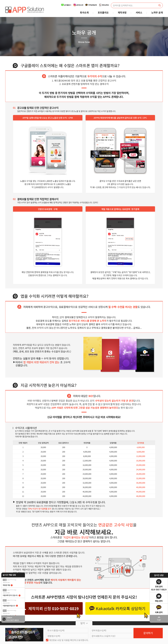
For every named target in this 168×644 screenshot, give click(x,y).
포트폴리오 (103, 13)
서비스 (139, 13)
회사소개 (84, 13)
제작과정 (122, 13)
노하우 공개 (157, 13)
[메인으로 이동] (25, 10)
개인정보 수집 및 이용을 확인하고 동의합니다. (69, 640)
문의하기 (148, 633)
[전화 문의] (13, 620)
